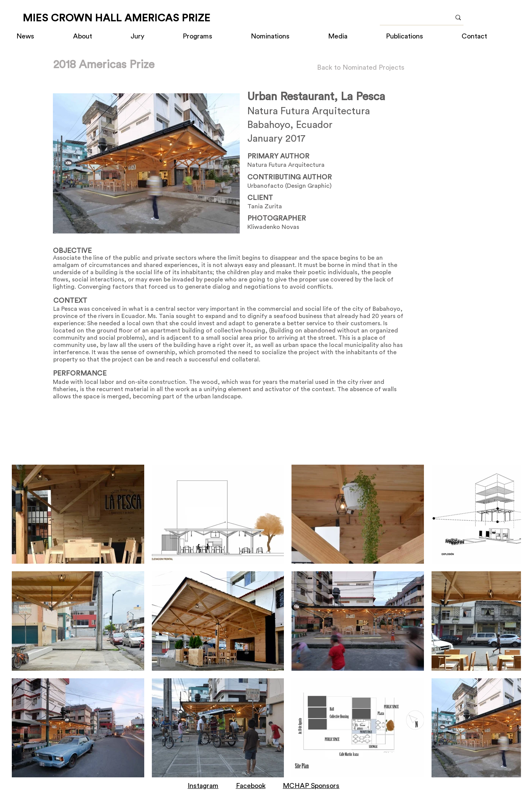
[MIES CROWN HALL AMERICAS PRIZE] (117, 18)
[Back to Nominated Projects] (361, 68)
